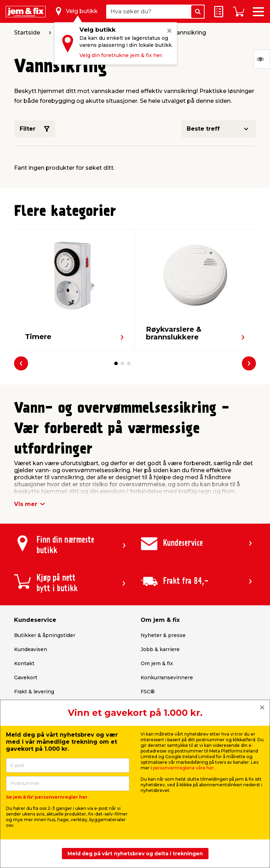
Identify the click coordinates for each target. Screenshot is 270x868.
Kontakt (24, 663)
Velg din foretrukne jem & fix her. (121, 55)
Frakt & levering (34, 692)
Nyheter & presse (163, 635)
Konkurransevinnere (167, 677)
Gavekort (26, 677)
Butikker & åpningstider (45, 635)
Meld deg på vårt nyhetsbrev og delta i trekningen (135, 854)
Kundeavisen (31, 649)
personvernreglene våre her (183, 768)
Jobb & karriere (160, 649)
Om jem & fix (157, 663)
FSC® (148, 692)
